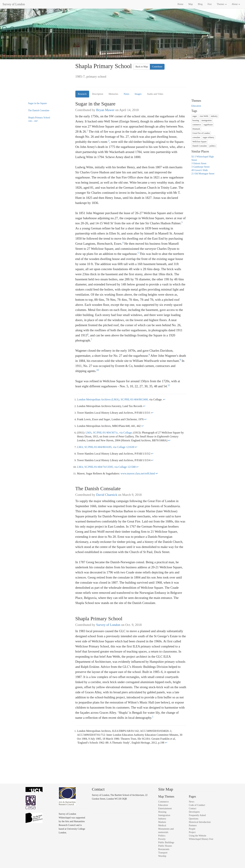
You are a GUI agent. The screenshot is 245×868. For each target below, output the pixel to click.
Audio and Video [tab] (155, 94)
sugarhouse (208, 125)
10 (97, 369)
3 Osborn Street (199, 163)
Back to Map (142, 67)
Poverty (162, 839)
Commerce (163, 802)
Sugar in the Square (37, 103)
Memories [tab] (113, 94)
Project (192, 832)
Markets (162, 822)
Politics (162, 836)
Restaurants (164, 849)
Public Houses (165, 846)
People (192, 829)
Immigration (164, 815)
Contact (193, 808)
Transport (163, 853)
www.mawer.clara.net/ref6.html (138, 473)
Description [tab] (98, 94)
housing (196, 120)
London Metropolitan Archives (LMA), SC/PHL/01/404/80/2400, (113, 399)
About (236, 4)
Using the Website (198, 836)
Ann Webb (204, 116)
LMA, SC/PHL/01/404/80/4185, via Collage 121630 (106, 447)
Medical (162, 825)
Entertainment (165, 808)
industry (214, 116)
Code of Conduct (197, 805)
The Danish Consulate (39, 110)
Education (196, 106)
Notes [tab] (126, 94)
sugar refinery (209, 137)
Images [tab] (138, 94)
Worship (162, 856)
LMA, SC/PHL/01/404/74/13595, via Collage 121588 (106, 467)
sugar (195, 116)
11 (169, 385)
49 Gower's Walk (200, 170)
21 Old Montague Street (203, 174)
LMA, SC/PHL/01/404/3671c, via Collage (109, 433)
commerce (197, 125)
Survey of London (14, 4)
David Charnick (107, 495)
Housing (162, 812)
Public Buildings (166, 842)
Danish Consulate (200, 146)
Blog (200, 4)
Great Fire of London (201, 133)
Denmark (196, 129)
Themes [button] (222, 4)
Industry (162, 819)
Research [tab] (82, 94)
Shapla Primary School (39, 119)
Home (180, 4)
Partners (193, 825)
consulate (196, 137)
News (192, 802)
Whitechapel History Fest (201, 839)
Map (191, 4)
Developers (194, 812)
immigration (207, 120)
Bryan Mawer (105, 110)
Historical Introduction (200, 822)
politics (213, 146)
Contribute (157, 67)
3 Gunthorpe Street (201, 167)
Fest (210, 4)
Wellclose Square (199, 142)
